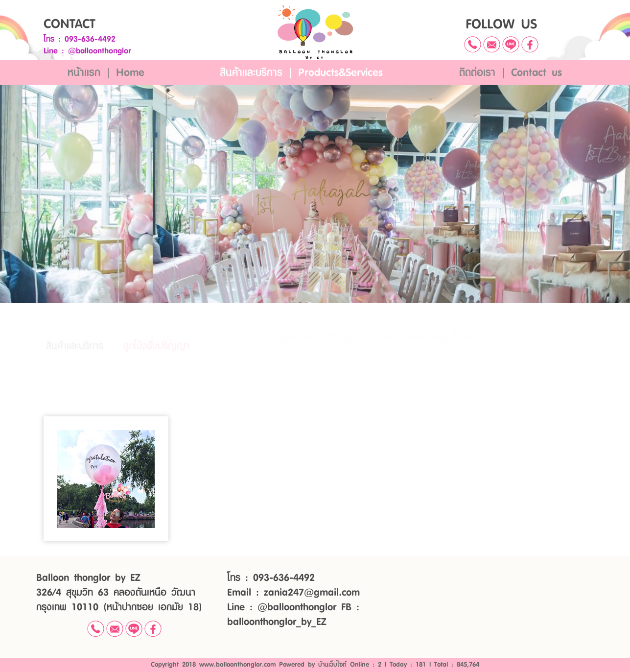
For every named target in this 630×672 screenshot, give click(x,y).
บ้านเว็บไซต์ (332, 665)
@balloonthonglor (100, 51)
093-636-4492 (90, 39)
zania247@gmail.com (312, 593)
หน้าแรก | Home (106, 72)
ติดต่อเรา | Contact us (511, 72)
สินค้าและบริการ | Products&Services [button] (301, 72)
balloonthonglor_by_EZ (277, 622)
